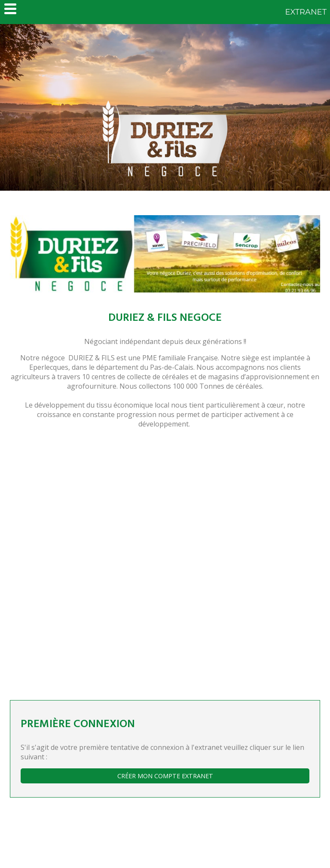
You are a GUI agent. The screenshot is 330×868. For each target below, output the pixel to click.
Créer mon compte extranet (165, 776)
